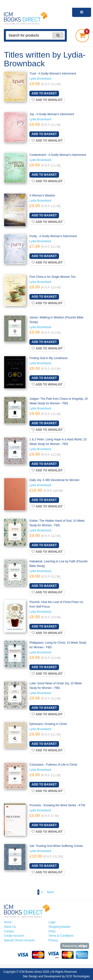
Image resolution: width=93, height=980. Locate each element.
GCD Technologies (78, 976)
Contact (9, 931)
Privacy (53, 940)
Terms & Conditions (61, 936)
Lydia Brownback (40, 79)
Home (8, 922)
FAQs (52, 931)
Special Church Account (19, 940)
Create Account (14, 936)
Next (50, 892)
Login (52, 922)
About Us (10, 927)
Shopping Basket (59, 927)
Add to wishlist (47, 100)
